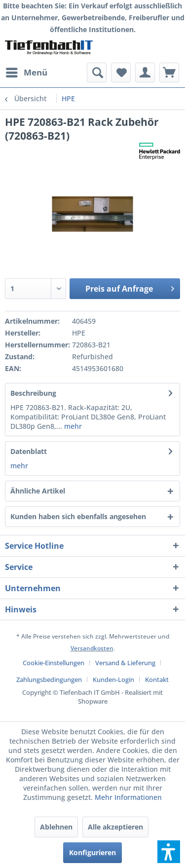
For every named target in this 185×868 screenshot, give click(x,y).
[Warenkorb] (169, 73)
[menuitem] (26, 73)
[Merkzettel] (121, 73)
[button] (169, 852)
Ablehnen (56, 827)
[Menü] (26, 73)
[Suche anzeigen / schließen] (97, 73)
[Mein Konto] (145, 73)
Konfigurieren (92, 852)
